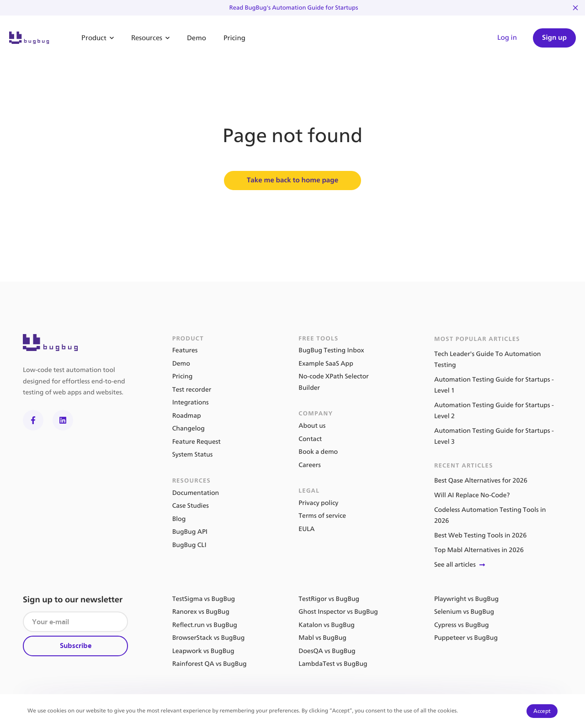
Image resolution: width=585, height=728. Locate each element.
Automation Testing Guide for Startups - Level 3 (494, 436)
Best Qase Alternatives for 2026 (481, 481)
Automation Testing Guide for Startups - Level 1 (494, 385)
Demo (197, 38)
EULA (306, 529)
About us (312, 426)
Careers (309, 465)
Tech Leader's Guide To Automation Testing (488, 359)
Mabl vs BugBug (322, 638)
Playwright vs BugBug (466, 599)
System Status (193, 454)
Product (98, 38)
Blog (179, 519)
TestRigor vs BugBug (329, 599)
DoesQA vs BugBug (327, 651)
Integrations (191, 402)
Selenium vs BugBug (464, 612)
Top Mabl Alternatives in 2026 (479, 550)
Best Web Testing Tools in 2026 (480, 535)
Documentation (196, 493)
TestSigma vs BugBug (204, 599)
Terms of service (322, 516)
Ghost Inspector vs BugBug (338, 612)
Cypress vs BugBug (462, 625)
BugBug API (190, 532)
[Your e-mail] (75, 622)
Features (185, 350)
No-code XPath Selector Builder (334, 382)
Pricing (234, 38)
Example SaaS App (326, 364)
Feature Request (197, 442)
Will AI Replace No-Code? (472, 495)
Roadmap (187, 416)
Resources (150, 38)
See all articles (460, 565)
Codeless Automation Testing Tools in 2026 (490, 515)
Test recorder (192, 390)
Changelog (189, 428)
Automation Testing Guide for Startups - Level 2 (494, 411)
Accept (542, 711)
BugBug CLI (189, 545)
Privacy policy (318, 503)
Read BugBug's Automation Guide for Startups (294, 8)
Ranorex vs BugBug (201, 612)
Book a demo (318, 452)
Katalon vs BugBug (327, 625)
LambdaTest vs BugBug (333, 664)
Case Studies (191, 506)
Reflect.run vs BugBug (205, 625)
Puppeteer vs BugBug (466, 638)
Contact (310, 439)
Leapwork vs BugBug (203, 651)
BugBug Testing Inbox (331, 350)
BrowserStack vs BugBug (209, 638)
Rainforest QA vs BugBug (210, 664)
